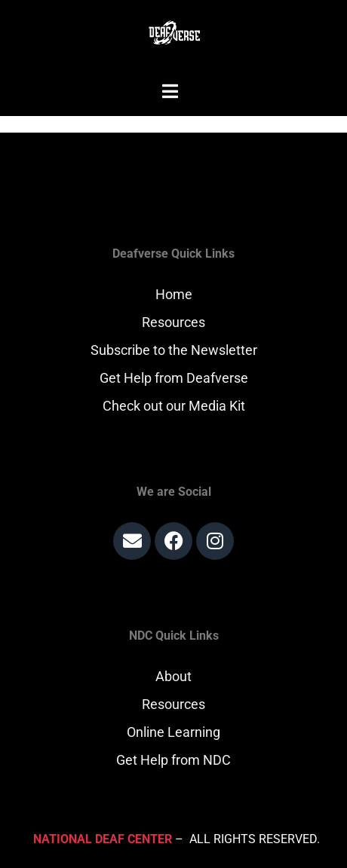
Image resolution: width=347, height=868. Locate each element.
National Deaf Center (103, 839)
